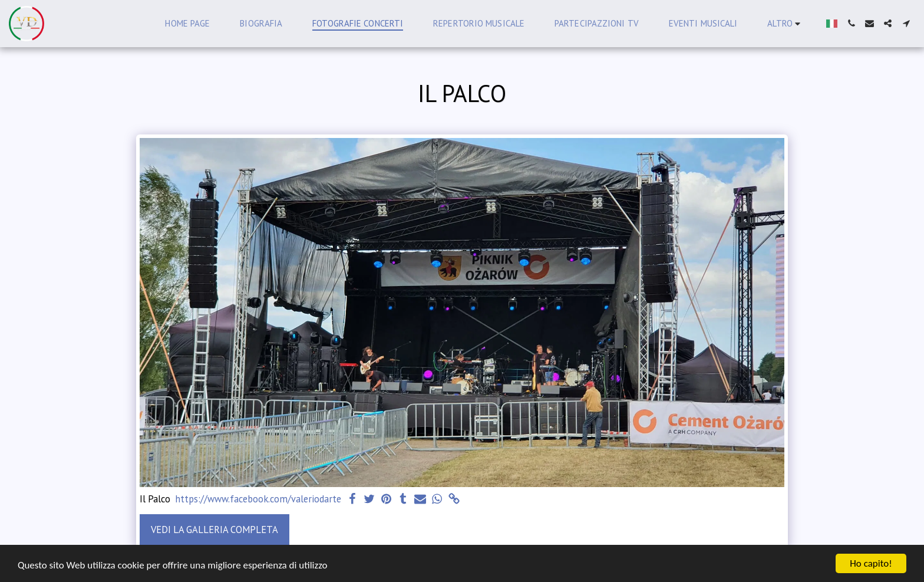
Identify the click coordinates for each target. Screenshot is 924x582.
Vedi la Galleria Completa (214, 530)
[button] (851, 23)
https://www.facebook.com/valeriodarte (258, 499)
